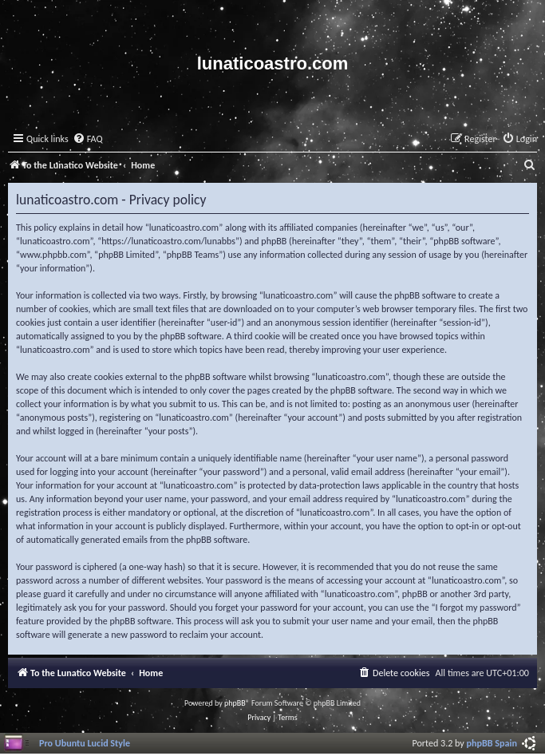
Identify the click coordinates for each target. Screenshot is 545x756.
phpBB (235, 703)
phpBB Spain (492, 743)
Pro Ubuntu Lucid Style (85, 743)
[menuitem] (88, 139)
